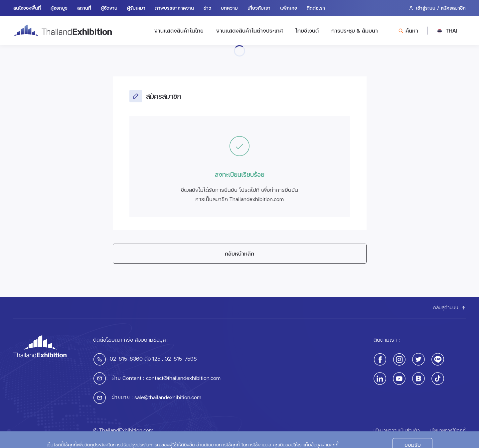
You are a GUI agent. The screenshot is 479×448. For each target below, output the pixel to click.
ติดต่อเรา (316, 8)
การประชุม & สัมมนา (355, 30)
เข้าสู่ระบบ (426, 8)
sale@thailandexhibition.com (168, 397)
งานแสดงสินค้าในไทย (179, 30)
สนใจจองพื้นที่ (27, 8)
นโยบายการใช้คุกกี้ (448, 430)
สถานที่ (84, 8)
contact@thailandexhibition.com (183, 378)
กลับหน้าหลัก (239, 253)
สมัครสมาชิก (453, 8)
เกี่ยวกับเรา (259, 8)
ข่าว (207, 8)
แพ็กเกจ (289, 8)
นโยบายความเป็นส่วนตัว (397, 430)
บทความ (229, 8)
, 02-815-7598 (179, 358)
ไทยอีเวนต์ (307, 30)
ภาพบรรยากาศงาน (174, 8)
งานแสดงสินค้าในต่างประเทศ (249, 30)
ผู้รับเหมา (136, 8)
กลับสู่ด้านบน (449, 307)
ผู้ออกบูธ (59, 8)
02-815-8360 (126, 358)
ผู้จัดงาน (109, 8)
